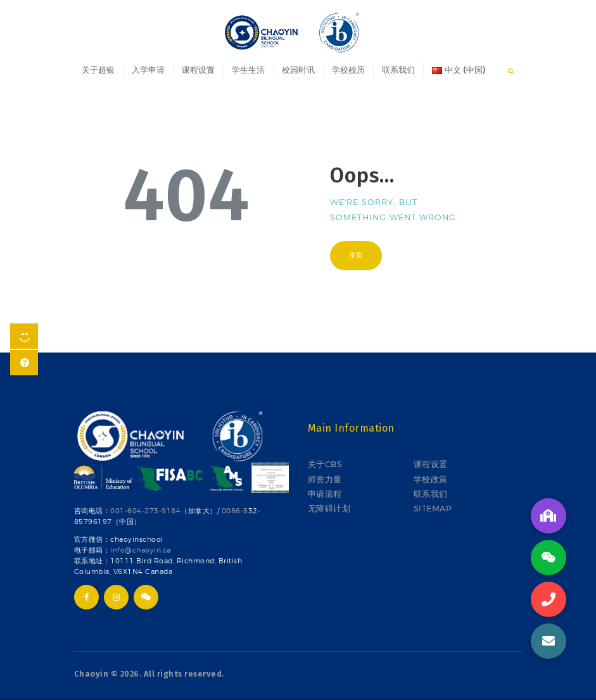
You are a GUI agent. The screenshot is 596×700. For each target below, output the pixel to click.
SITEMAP (433, 508)
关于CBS (325, 464)
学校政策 (431, 479)
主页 (356, 255)
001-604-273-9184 (145, 511)
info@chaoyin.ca (141, 550)
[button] (548, 641)
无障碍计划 (329, 508)
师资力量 (325, 479)
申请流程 (325, 494)
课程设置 (431, 464)
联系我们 (431, 494)
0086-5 (235, 511)
